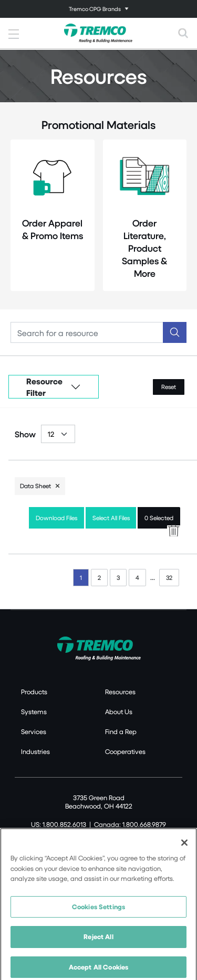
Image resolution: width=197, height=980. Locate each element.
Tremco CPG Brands (95, 9)
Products (34, 692)
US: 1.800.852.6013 (59, 824)
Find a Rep (121, 731)
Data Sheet (35, 486)
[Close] (184, 846)
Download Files (56, 518)
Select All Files (111, 518)
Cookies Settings (98, 910)
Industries (35, 751)
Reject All (98, 941)
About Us (119, 712)
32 (169, 578)
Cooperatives (125, 751)
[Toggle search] (183, 33)
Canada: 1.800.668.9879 (130, 824)
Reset (169, 387)
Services (34, 731)
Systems (34, 712)
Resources (120, 692)
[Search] (87, 332)
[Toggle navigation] (98, 9)
